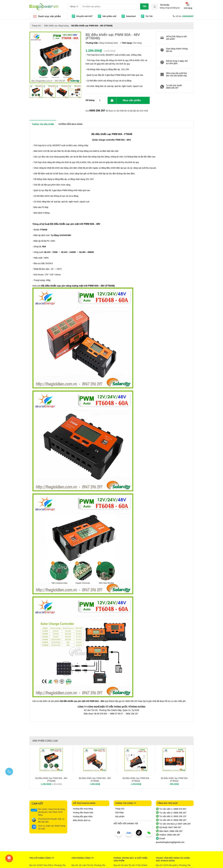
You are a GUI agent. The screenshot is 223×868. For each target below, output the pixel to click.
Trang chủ (120, 809)
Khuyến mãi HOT (84, 16)
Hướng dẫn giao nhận (83, 816)
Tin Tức (149, 16)
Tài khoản (165, 5)
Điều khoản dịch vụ (82, 820)
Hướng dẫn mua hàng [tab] (71, 124)
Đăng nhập (165, 8)
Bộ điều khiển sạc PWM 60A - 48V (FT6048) (51, 780)
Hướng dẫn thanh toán (83, 813)
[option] (36, 91)
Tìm (144, 6)
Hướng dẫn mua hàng (83, 809)
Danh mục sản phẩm (49, 16)
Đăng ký (176, 8)
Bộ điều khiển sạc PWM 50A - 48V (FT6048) (95, 780)
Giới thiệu (119, 813)
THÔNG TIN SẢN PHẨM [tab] (43, 124)
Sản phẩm (120, 816)
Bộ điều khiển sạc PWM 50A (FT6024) (174, 780)
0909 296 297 (97, 111)
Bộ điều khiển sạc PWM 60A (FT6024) (136, 780)
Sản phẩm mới (109, 16)
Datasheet (131, 16)
